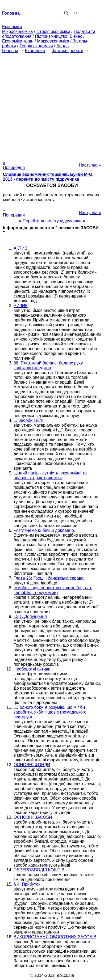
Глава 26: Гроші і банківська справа (49, 578)
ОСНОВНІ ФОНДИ (32, 765)
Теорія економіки (36, 46)
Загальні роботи (67, 51)
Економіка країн (18, 41)
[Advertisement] (52, 105)
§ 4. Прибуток (27, 884)
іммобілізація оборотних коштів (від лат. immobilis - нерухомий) (53, 590)
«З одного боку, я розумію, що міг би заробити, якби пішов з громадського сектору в (50, 712)
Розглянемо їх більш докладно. (44, 530)
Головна (10, 51)
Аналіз (63, 46)
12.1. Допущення (30, 616)
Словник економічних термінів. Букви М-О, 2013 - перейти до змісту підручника (48, 177)
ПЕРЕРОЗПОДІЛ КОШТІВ (39, 870)
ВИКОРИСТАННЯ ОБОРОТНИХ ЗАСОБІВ (55, 937)
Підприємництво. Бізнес (59, 36)
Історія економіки (53, 31)
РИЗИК (21, 306)
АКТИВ (20, 248)
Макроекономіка (53, 41)
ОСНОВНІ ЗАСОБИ (33, 817)
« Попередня (14, 165)
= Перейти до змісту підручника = (52, 221)
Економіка (12, 27)
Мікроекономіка (17, 31)
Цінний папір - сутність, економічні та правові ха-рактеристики (50, 475)
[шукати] (76, 13)
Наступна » (90, 165)
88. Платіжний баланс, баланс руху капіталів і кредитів (48, 365)
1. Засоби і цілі (28, 420)
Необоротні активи (32, 669)
